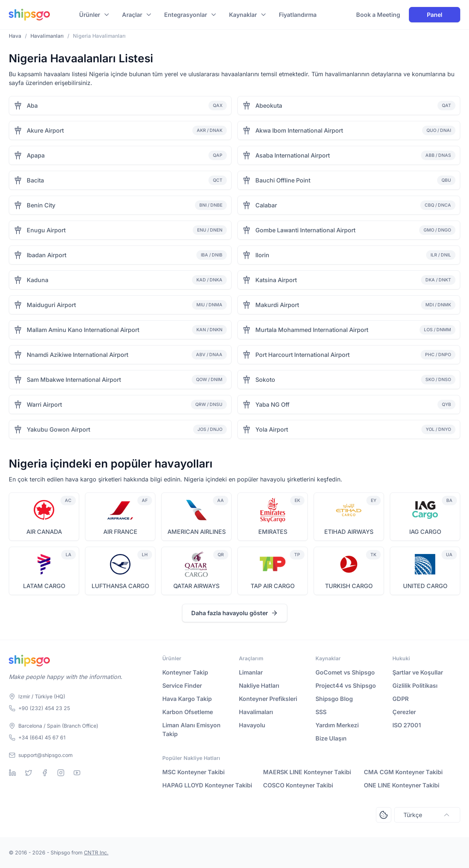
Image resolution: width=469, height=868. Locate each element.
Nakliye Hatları (259, 686)
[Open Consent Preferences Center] (384, 815)
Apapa (36, 155)
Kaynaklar (243, 15)
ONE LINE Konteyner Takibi (402, 785)
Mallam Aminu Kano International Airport (83, 330)
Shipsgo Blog (334, 699)
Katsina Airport (276, 280)
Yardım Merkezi (337, 725)
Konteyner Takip (185, 672)
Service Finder (182, 686)
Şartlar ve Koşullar (418, 672)
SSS (321, 712)
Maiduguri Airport (51, 305)
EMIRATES (273, 532)
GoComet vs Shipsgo (345, 672)
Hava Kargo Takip (187, 699)
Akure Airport (45, 130)
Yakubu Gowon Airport (58, 429)
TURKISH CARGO (349, 586)
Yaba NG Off (272, 405)
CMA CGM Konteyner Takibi (403, 772)
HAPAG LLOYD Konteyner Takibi (207, 785)
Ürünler (90, 15)
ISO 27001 (407, 725)
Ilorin (262, 255)
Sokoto (265, 380)
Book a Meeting (378, 15)
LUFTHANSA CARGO (120, 586)
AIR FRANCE (120, 532)
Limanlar (251, 672)
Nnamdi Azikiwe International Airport (77, 355)
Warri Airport (44, 405)
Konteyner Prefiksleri (268, 699)
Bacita (35, 180)
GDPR (400, 699)
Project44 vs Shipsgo (346, 686)
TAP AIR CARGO (273, 586)
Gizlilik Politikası (415, 686)
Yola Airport (272, 429)
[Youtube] (77, 773)
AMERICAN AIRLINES (197, 532)
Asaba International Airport (293, 155)
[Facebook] (45, 773)
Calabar (266, 205)
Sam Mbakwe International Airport (74, 380)
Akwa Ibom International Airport (299, 130)
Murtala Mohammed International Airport (312, 330)
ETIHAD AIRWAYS (349, 532)
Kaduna (38, 280)
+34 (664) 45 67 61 (42, 737)
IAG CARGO (425, 532)
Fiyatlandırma (298, 15)
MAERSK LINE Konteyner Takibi (307, 772)
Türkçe (427, 815)
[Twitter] (29, 773)
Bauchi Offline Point (283, 180)
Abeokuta (269, 106)
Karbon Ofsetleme (188, 712)
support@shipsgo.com (45, 755)
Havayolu (252, 725)
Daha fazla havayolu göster (235, 613)
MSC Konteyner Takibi (193, 772)
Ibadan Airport (47, 255)
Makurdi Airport (277, 305)
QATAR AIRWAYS (196, 586)
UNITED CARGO (425, 586)
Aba (32, 106)
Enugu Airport (46, 230)
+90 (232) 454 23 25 (44, 708)
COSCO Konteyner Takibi (298, 785)
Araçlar (132, 15)
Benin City (41, 205)
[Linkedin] (12, 773)
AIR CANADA (44, 532)
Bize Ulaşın (331, 738)
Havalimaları (256, 712)
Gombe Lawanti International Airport (305, 230)
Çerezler (404, 712)
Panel (435, 15)
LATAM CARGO (44, 586)
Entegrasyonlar (186, 15)
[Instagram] (61, 773)
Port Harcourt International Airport (302, 355)
